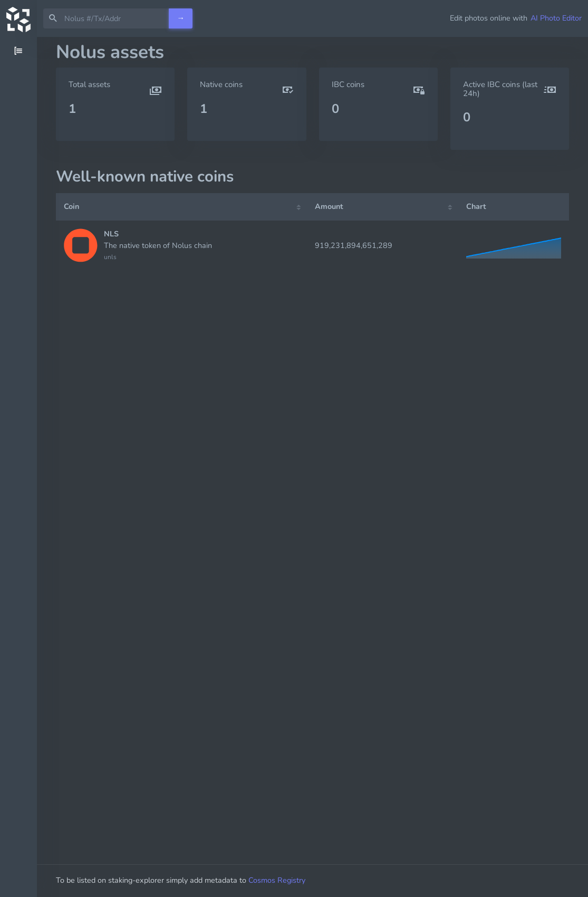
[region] (18, 467)
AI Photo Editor (556, 18)
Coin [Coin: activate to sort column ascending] (71, 206)
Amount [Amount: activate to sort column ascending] (329, 206)
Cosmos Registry (277, 880)
